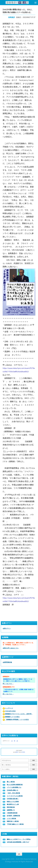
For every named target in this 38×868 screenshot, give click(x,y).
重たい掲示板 (11, 782)
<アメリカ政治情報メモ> (14, 787)
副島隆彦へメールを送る (12, 717)
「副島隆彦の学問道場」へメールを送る (17, 720)
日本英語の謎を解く (13, 799)
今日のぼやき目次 (10, 711)
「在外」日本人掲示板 (13, 793)
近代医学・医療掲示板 (13, 816)
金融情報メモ (11, 810)
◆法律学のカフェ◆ (13, 804)
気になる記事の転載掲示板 (15, 785)
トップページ (9, 708)
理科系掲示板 (11, 807)
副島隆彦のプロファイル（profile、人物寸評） (19, 714)
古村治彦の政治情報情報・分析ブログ (18, 842)
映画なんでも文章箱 (13, 802)
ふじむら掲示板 (11, 819)
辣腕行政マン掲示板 (13, 821)
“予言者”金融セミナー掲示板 (15, 824)
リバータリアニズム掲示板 (15, 796)
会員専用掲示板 (7, 662)
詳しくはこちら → (8, 684)
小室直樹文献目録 (12, 813)
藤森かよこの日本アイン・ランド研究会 (19, 839)
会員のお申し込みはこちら (11, 648)
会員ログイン (7, 628)
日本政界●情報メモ (12, 790)
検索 (34, 760)
